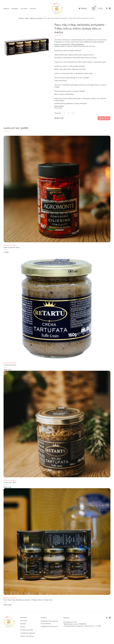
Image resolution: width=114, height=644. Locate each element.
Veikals (84, 9)
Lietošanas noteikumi (28, 633)
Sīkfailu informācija (27, 636)
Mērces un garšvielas (36, 18)
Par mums (24, 9)
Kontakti (33, 9)
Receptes (15, 9)
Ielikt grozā (105, 118)
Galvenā (6, 9)
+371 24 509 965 (46, 624)
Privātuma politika (27, 630)
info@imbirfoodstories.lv (49, 626)
